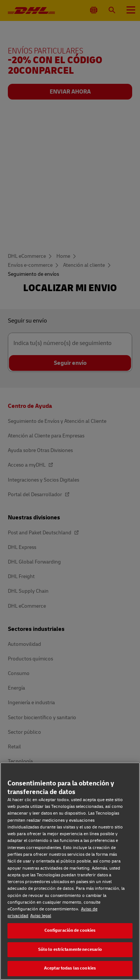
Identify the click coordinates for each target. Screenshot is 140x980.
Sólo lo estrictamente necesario (70, 950)
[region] (70, 871)
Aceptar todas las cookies (70, 968)
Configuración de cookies (70, 930)
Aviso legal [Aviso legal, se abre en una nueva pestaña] (41, 916)
